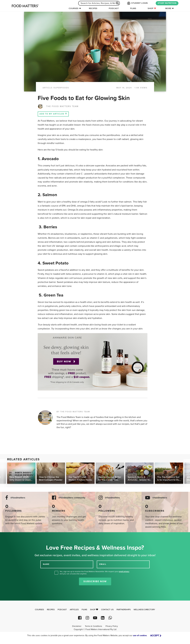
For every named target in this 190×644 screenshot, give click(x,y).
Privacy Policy (112, 626)
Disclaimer (77, 626)
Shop (152, 8)
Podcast (114, 8)
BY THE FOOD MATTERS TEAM (73, 412)
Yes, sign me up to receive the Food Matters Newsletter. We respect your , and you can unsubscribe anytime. (95, 573)
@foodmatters (18, 498)
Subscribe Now (95, 581)
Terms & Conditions (93, 626)
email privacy (124, 572)
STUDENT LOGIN (137, 3)
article (47, 88)
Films (133, 8)
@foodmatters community (72, 498)
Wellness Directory (144, 610)
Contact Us (107, 610)
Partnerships (124, 610)
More (168, 8)
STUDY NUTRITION (167, 3)
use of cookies (140, 635)
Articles (74, 610)
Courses (74, 8)
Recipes (93, 8)
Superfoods (61, 88)
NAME (46, 564)
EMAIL (103, 564)
